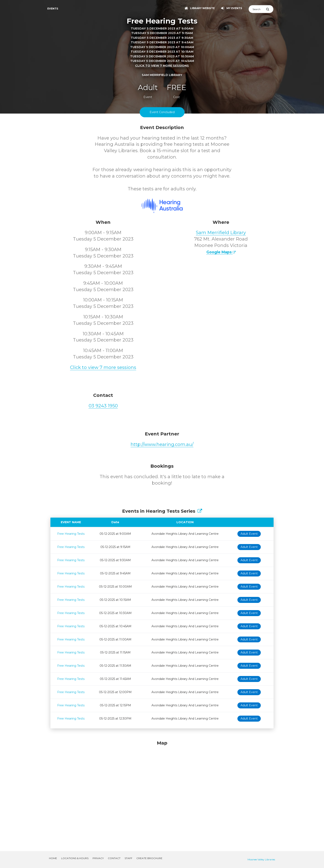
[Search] (257, 9)
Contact (114, 858)
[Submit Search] (270, 9)
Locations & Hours (75, 858)
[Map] (162, 791)
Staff (128, 858)
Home (53, 858)
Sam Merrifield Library (221, 233)
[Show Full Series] (200, 511)
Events (53, 9)
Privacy (98, 858)
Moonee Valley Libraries (261, 859)
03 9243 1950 (103, 406)
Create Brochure (149, 858)
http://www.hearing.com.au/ (162, 444)
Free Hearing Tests (71, 534)
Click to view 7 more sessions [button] (162, 66)
